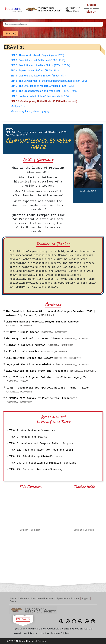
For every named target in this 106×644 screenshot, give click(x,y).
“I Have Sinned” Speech (37, 332)
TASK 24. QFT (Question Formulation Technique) (43, 463)
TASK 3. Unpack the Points (28, 437)
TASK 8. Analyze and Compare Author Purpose (41, 444)
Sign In (91, 5)
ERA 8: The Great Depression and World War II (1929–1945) (44, 91)
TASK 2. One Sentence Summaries (32, 431)
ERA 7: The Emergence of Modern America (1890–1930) (42, 86)
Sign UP (91, 12)
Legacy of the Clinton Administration (47, 365)
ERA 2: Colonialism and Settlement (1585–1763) (38, 60)
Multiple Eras (18, 106)
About (13, 598)
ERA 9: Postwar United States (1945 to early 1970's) (40, 96)
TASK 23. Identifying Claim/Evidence (36, 456)
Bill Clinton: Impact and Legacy (43, 358)
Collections (24, 598)
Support (85, 598)
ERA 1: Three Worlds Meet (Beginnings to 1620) (37, 55)
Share (11, 34)
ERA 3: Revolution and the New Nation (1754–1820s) (40, 65)
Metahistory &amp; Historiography (30, 111)
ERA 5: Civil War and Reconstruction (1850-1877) (38, 76)
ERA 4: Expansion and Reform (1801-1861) (35, 71)
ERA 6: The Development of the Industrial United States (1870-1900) (49, 81)
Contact (14, 601)
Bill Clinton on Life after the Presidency (51, 371)
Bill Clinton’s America (37, 352)
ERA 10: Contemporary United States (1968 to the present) (44, 101)
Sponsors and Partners (68, 598)
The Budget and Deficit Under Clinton (47, 339)
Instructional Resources (43, 598)
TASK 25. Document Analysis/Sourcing (36, 469)
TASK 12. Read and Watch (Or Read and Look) (41, 450)
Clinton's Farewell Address (40, 345)
